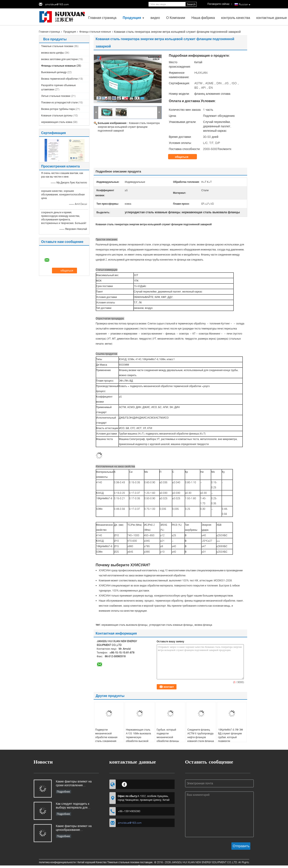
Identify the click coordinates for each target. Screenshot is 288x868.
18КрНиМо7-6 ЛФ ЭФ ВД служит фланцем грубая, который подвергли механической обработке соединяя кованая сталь (231, 741)
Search (191, 4)
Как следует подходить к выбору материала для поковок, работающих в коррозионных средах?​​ (73, 806)
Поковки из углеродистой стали (60, 102)
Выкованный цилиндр (54, 72)
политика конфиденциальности (57, 862)
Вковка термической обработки (60, 79)
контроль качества (236, 18)
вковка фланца (203, 625)
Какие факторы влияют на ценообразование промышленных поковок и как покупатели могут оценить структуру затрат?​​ (76, 828)
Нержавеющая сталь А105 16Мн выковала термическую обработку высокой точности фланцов (139, 737)
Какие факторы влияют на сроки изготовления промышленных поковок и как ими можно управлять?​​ (76, 784)
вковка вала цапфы (53, 53)
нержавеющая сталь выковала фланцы (124, 625)
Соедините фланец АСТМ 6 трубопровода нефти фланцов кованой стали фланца (201, 735)
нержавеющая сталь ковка (57, 122)
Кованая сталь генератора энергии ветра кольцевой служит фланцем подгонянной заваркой (129, 127)
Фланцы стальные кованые (95, 32)
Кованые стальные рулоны (57, 115)
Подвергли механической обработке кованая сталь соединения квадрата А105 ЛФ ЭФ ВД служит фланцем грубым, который (108, 741)
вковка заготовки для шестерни (60, 59)
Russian (245, 4)
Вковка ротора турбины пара (58, 109)
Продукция (132, 18)
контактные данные (272, 18)
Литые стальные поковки (56, 96)
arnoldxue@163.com (57, 4)
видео (155, 18)
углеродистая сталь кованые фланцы (171, 625)
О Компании (176, 18)
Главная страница (102, 18)
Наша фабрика (203, 18)
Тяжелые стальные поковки (57, 46)
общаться (185, 157)
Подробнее (64, 792)
